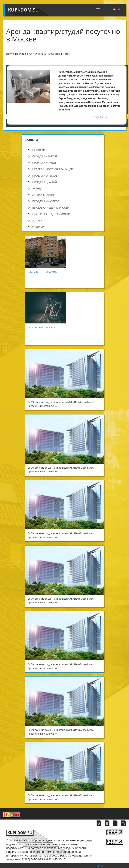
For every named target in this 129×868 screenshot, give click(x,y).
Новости (39, 150)
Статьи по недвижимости (51, 214)
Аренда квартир (43, 195)
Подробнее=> (100, 117)
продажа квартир (45, 156)
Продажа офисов (45, 176)
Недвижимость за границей (53, 169)
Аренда (37, 188)
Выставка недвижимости (51, 208)
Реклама (38, 227)
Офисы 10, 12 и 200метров (44, 272)
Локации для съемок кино (42, 328)
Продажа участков (46, 201)
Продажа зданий (45, 182)
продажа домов (44, 163)
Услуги (37, 220)
